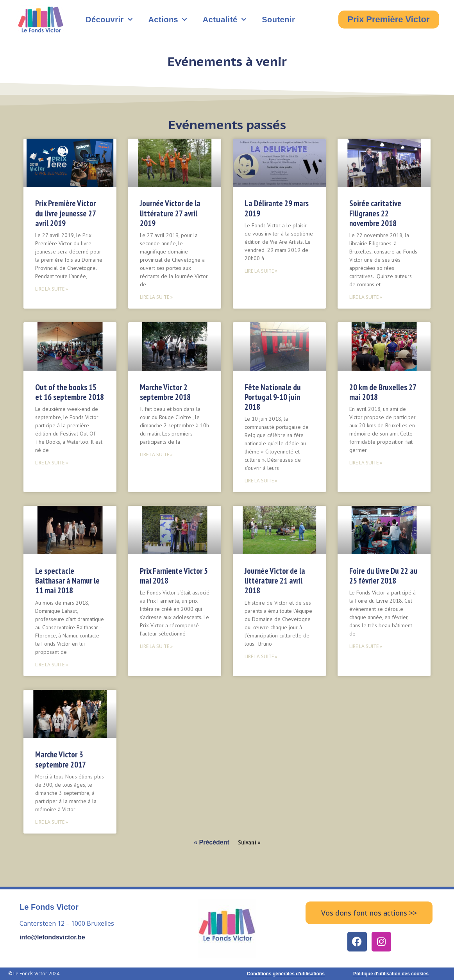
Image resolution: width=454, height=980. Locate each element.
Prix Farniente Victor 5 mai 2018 (174, 576)
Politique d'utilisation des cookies (391, 974)
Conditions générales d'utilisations (286, 974)
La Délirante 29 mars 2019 (277, 208)
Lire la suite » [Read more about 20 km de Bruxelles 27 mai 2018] (366, 463)
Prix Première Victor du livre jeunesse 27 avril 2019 (65, 213)
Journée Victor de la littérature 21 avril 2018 (275, 581)
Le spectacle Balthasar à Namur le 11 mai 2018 (67, 581)
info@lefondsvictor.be (52, 937)
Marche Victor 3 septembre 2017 (61, 759)
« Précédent (212, 842)
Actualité (224, 20)
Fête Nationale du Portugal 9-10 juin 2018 (273, 397)
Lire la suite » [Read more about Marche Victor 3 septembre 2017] (52, 822)
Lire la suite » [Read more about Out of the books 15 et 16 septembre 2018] (52, 463)
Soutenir (278, 20)
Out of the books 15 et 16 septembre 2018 (70, 392)
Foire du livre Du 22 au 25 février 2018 (383, 576)
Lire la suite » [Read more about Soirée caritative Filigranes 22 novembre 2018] (366, 297)
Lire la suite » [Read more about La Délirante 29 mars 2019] (261, 271)
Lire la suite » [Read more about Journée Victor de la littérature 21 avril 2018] (261, 656)
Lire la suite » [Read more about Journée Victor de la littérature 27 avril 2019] (156, 297)
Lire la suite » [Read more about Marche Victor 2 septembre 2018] (156, 454)
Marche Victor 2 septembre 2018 (165, 392)
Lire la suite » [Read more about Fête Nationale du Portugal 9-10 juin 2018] (261, 481)
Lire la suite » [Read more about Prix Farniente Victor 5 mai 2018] (156, 646)
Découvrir (109, 20)
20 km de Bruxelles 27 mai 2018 (383, 392)
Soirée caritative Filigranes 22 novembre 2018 (375, 213)
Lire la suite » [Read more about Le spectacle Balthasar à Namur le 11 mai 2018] (52, 665)
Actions (167, 20)
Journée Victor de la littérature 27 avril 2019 (170, 213)
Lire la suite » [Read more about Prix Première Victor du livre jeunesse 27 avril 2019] (52, 289)
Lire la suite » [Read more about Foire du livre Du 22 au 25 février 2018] (366, 646)
